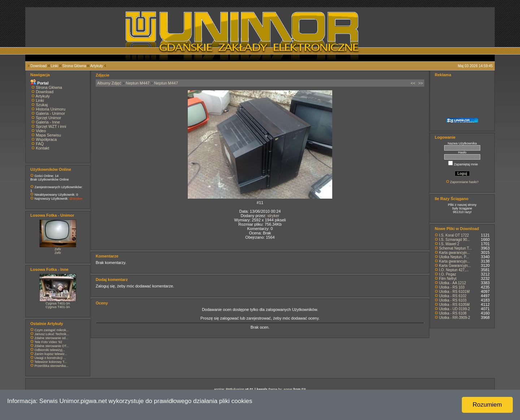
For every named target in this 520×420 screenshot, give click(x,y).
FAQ (40, 144)
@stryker (76, 199)
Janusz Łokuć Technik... (52, 334)
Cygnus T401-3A (58, 303)
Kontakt (42, 148)
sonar (288, 389)
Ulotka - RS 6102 (453, 296)
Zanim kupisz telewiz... (51, 354)
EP (304, 389)
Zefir (58, 249)
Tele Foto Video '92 (48, 342)
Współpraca (46, 139)
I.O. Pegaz (448, 274)
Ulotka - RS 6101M (454, 292)
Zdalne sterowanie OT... (52, 346)
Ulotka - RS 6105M (454, 305)
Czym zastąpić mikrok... (52, 330)
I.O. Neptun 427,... (454, 270)
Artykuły (97, 66)
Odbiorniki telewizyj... (50, 350)
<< (413, 83)
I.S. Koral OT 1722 (454, 235)
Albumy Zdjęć (109, 83)
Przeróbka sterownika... (52, 366)
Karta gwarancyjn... (455, 253)
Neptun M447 (138, 83)
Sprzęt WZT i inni (51, 126)
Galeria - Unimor (50, 113)
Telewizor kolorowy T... (51, 362)
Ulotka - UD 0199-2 (455, 309)
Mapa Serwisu (48, 135)
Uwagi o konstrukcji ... (51, 358)
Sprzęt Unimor (48, 118)
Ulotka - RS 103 (452, 287)
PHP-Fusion (235, 389)
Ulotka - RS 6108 (453, 313)
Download (38, 66)
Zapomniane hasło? (464, 182)
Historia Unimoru (51, 109)
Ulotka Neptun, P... (454, 257)
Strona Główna (74, 66)
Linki (54, 66)
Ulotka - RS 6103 (453, 300)
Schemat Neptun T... (455, 248)
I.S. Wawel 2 (449, 244)
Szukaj (42, 105)
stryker (273, 216)
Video (41, 131)
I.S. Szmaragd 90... (455, 240)
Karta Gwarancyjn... (455, 266)
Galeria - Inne (48, 122)
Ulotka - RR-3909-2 (455, 318)
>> (421, 83)
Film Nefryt (448, 279)
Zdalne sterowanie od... (52, 338)
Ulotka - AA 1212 (453, 283)
